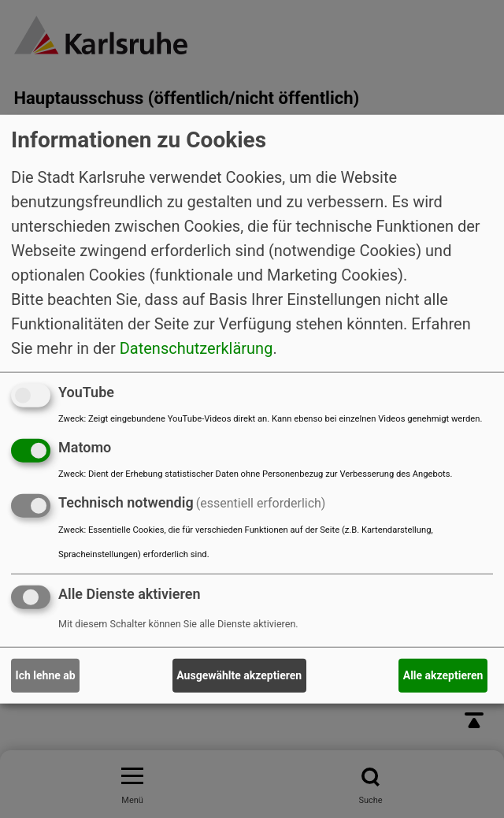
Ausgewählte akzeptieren (239, 675)
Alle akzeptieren (443, 675)
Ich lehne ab (46, 675)
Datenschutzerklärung (196, 348)
